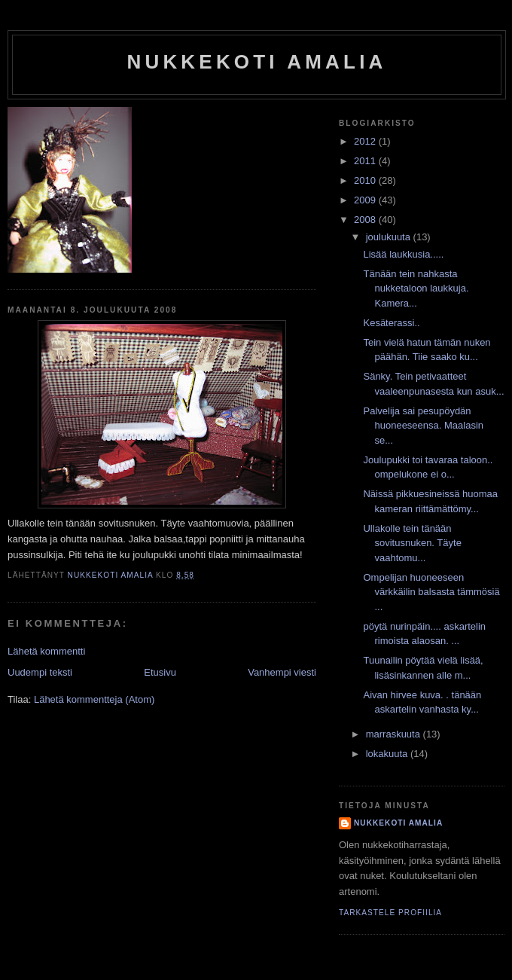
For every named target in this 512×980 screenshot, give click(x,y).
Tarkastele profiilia (390, 913)
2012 (366, 141)
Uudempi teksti (40, 672)
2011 (366, 161)
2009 (366, 200)
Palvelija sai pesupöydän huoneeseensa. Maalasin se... (423, 426)
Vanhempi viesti (282, 672)
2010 (366, 180)
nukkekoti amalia (256, 62)
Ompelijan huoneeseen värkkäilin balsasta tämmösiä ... (431, 592)
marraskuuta (395, 734)
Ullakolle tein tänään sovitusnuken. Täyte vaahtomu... (412, 543)
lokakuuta (388, 754)
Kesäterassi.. (391, 323)
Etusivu (160, 672)
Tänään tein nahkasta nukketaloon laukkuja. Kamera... (416, 289)
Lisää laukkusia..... (403, 254)
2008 (366, 220)
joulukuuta (390, 237)
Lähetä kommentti (46, 651)
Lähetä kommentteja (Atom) (94, 699)
